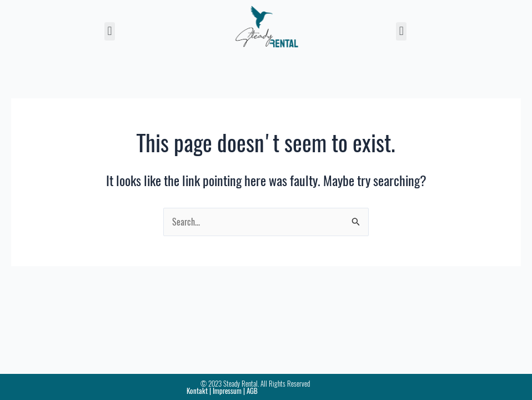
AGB (252, 391)
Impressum (227, 391)
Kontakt (197, 391)
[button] (110, 31)
